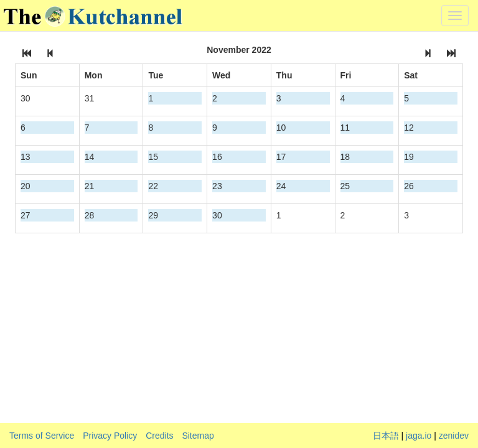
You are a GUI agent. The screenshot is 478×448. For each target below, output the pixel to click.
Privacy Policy (110, 436)
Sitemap (198, 436)
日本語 (386, 436)
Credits (159, 436)
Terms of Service (42, 436)
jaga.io (419, 436)
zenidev (454, 436)
